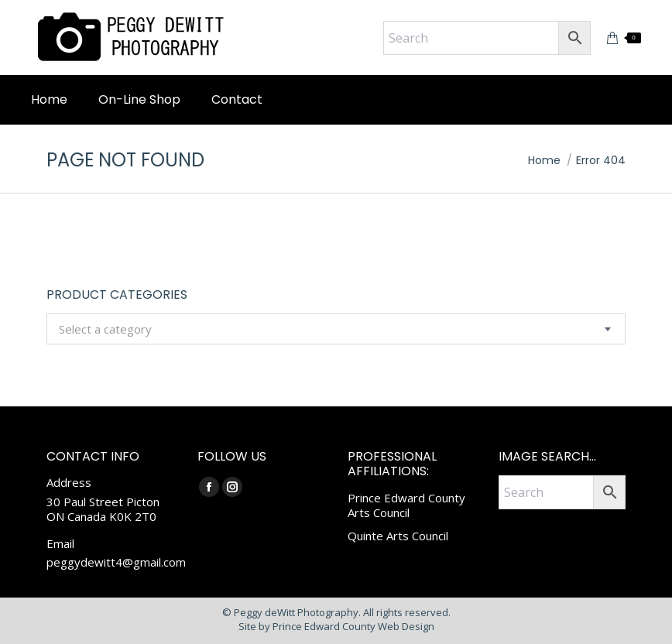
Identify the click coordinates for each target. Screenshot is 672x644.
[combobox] (336, 329)
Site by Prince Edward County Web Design (336, 626)
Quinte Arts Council (398, 536)
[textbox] (105, 329)
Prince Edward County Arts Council (406, 505)
